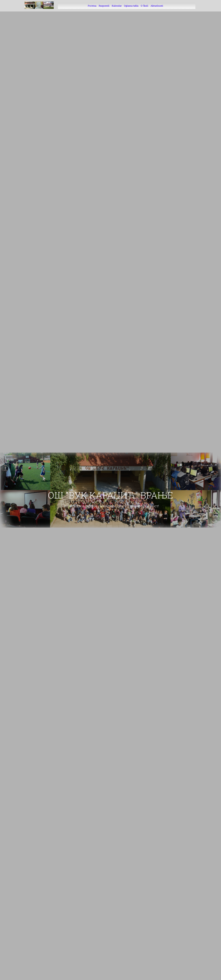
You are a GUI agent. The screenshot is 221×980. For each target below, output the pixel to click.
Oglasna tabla (131, 6)
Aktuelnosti (157, 6)
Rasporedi (104, 6)
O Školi (144, 6)
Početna (92, 6)
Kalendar (117, 6)
